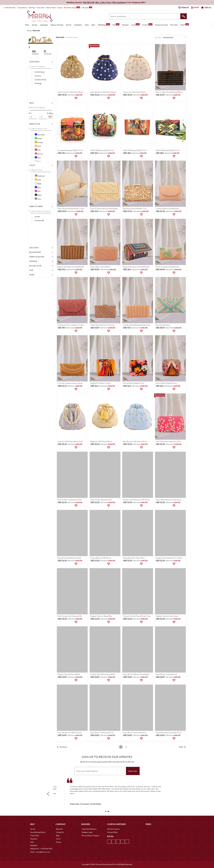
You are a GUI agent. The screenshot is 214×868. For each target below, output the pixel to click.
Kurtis (69, 25)
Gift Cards (87, 8)
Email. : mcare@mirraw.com (40, 852)
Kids (87, 25)
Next (181, 747)
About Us (59, 829)
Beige (38, 161)
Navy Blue (40, 134)
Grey (38, 199)
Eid (116, 25)
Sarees (35, 25)
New (27, 25)
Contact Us (60, 832)
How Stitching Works (38, 832)
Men (93, 25)
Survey (60, 8)
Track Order (40, 8)
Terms (58, 839)
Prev (49, 794)
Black (38, 195)
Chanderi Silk (39, 221)
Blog (58, 836)
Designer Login (87, 832)
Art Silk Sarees (40, 72)
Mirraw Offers (113, 832)
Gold (38, 146)
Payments (34, 839)
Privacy (59, 842)
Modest (125, 25)
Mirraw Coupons (113, 829)
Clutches (38, 76)
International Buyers (89, 829)
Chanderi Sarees (40, 80)
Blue (38, 157)
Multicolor (40, 176)
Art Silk (37, 217)
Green (38, 138)
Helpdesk (34, 845)
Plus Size (174, 25)
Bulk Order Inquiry (70, 8)
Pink (38, 150)
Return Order (51, 8)
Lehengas (44, 25)
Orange (39, 142)
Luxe (135, 25)
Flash (185, 25)
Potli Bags (38, 83)
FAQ (32, 842)
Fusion (147, 25)
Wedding (104, 25)
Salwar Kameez (57, 25)
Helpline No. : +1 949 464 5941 (41, 849)
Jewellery (78, 25)
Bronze (39, 153)
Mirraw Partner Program (91, 836)
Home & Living (161, 25)
